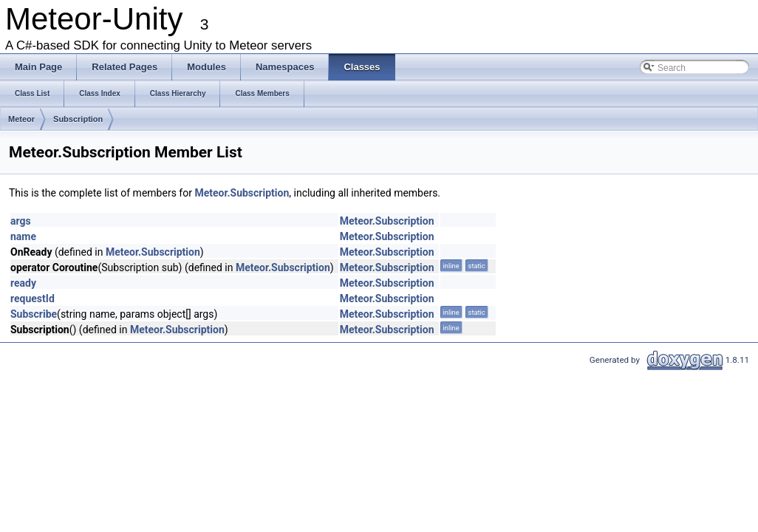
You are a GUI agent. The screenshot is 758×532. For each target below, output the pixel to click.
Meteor (21, 119)
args (21, 221)
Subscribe (34, 314)
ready (23, 283)
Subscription (78, 119)
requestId (33, 299)
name (23, 236)
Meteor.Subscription (242, 193)
